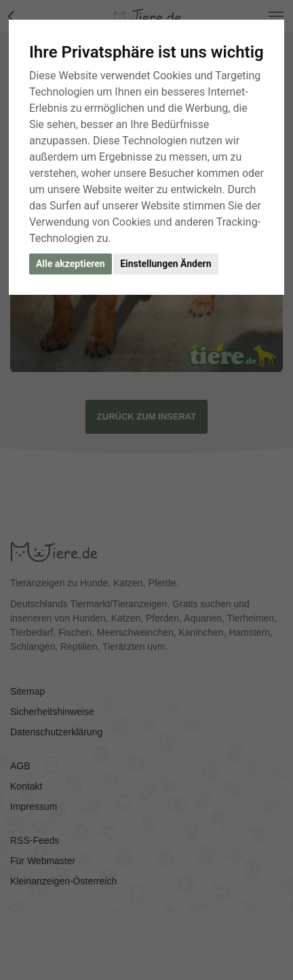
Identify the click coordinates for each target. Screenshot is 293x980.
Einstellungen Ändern (165, 264)
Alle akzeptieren (71, 264)
